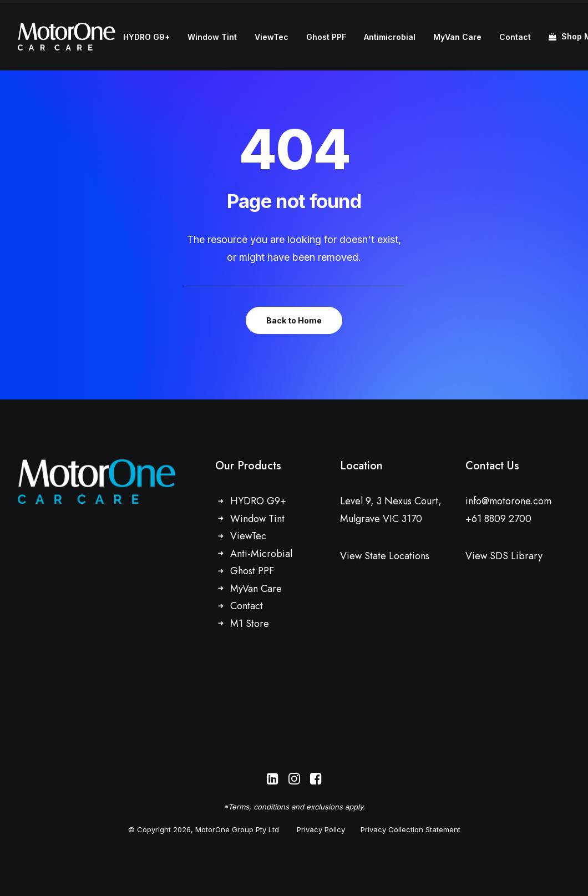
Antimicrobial (390, 37)
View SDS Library (504, 556)
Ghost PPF (326, 37)
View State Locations (385, 556)
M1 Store (250, 624)
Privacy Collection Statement (410, 829)
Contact (515, 37)
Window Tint (212, 37)
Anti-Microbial (261, 554)
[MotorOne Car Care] (67, 37)
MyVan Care (457, 37)
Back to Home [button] (294, 320)
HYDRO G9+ (146, 37)
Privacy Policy (321, 829)
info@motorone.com (508, 501)
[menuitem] (146, 37)
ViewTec (272, 37)
